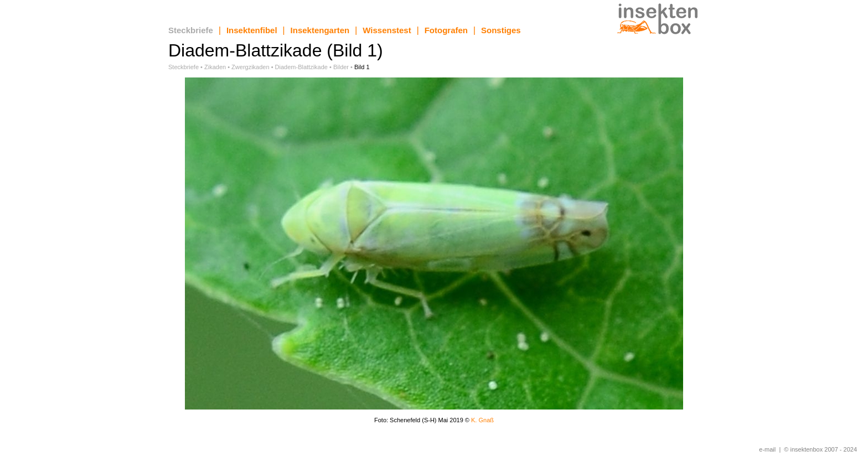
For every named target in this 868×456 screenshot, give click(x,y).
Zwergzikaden (250, 67)
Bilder (341, 67)
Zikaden (215, 67)
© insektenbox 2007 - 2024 (820, 449)
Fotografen (446, 30)
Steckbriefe (191, 30)
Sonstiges (501, 30)
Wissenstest (387, 30)
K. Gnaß (482, 420)
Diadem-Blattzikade (301, 67)
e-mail (767, 449)
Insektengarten (320, 30)
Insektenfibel (252, 30)
